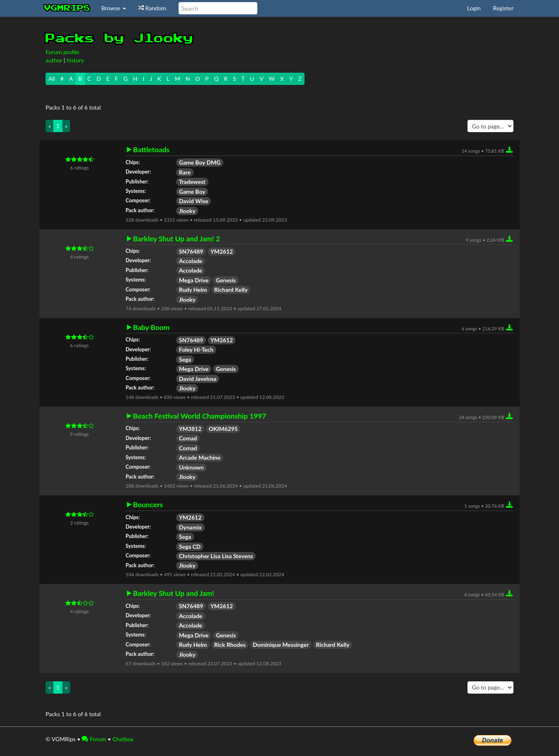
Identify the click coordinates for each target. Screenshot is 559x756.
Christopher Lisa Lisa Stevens (216, 556)
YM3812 (190, 429)
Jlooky (187, 211)
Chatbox (123, 739)
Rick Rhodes (230, 645)
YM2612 (222, 251)
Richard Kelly (231, 290)
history (75, 60)
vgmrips (67, 8)
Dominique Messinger (281, 645)
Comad (188, 438)
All (52, 79)
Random (152, 8)
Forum (94, 739)
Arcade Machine (200, 457)
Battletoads (151, 150)
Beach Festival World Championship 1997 (200, 416)
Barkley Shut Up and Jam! (174, 593)
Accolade (191, 261)
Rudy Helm (193, 290)
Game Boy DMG (200, 162)
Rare (185, 172)
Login (474, 8)
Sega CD (190, 546)
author (54, 60)
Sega (185, 359)
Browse (114, 8)
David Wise (194, 201)
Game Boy (192, 191)
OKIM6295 (223, 429)
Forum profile (62, 52)
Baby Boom (151, 328)
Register (503, 8)
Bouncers (148, 505)
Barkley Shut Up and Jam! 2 (176, 239)
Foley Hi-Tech (196, 349)
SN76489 (191, 251)
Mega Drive (194, 280)
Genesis (226, 280)
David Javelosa (198, 379)
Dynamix (190, 527)
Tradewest (192, 182)
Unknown (191, 467)
